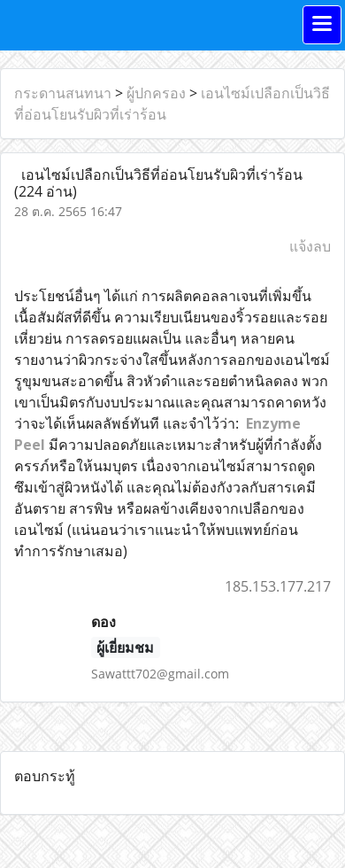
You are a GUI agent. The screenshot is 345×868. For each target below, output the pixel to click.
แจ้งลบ (310, 246)
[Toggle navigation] (322, 25)
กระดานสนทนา (63, 93)
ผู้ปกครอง (156, 93)
